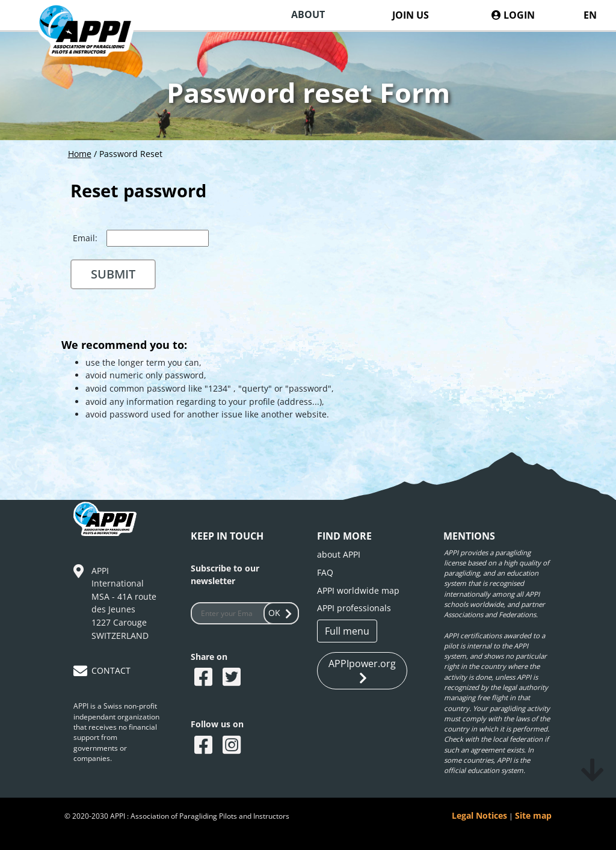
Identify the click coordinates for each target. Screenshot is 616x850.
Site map (533, 815)
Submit (113, 274)
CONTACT (111, 670)
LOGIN (513, 15)
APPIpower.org (362, 671)
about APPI (339, 554)
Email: (85, 238)
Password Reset (131, 154)
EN (590, 15)
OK (282, 613)
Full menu (347, 631)
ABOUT (308, 14)
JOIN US (411, 15)
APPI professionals (354, 608)
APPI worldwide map (358, 590)
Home (80, 154)
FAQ (325, 572)
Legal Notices (479, 815)
